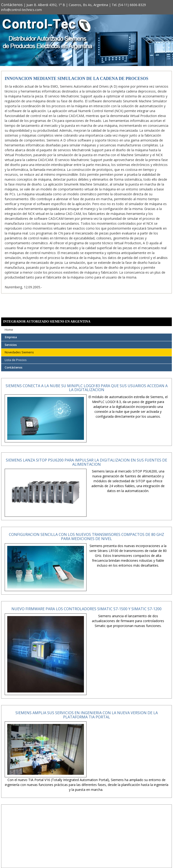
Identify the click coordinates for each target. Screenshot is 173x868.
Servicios (11, 345)
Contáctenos (12, 5)
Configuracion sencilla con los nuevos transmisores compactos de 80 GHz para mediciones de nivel (86, 537)
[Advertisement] (86, 840)
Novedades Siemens (19, 352)
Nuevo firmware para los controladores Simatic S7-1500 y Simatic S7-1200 (86, 609)
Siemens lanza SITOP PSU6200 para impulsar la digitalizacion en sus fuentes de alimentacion (86, 462)
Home (9, 330)
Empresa (11, 337)
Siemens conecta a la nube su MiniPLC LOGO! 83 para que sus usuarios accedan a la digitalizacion (87, 388)
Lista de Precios (16, 360)
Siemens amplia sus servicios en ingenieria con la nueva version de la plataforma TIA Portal (87, 715)
